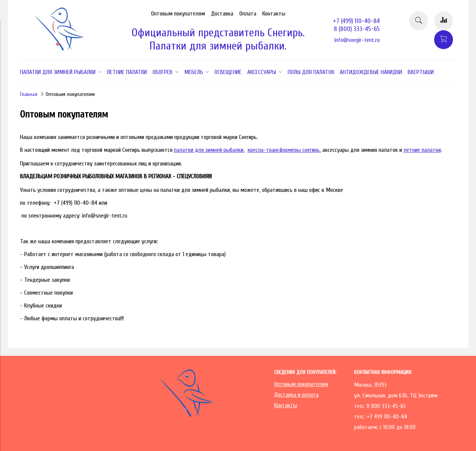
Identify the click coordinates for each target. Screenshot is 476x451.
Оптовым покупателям (178, 14)
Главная (29, 94)
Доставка (222, 14)
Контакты (274, 14)
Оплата (248, 14)
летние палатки (422, 150)
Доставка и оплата (296, 395)
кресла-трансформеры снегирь (284, 150)
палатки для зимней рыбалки (209, 150)
